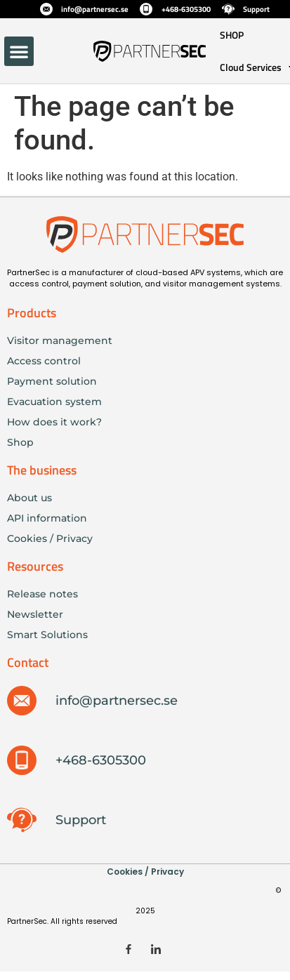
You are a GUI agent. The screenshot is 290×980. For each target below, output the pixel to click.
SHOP (232, 35)
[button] (19, 51)
